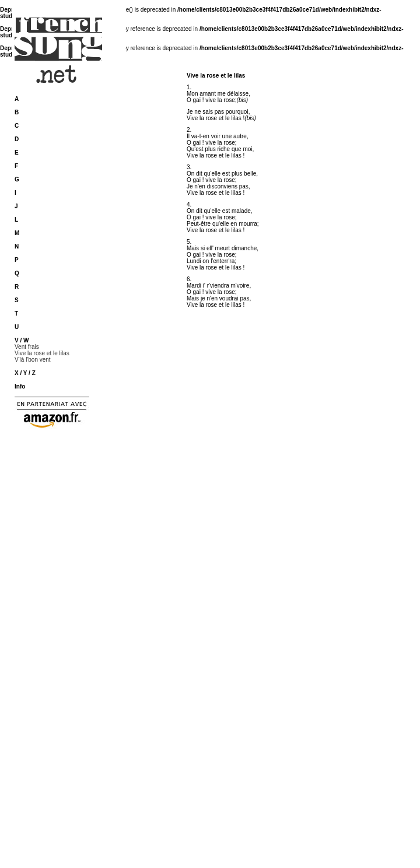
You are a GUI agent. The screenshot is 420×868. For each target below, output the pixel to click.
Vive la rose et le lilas (42, 353)
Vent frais (27, 347)
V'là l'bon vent (33, 360)
